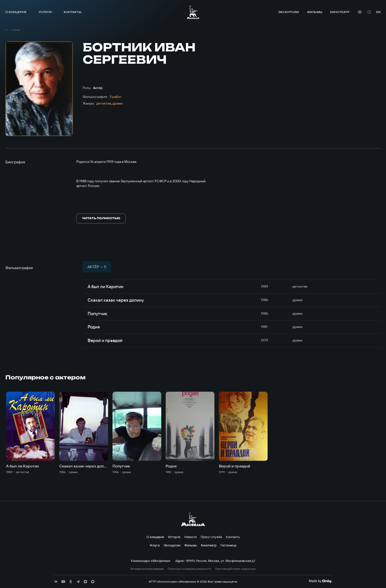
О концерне (16, 12)
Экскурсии (289, 12)
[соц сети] (56, 582)
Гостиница (228, 545)
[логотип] (193, 12)
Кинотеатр (340, 12)
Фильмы (315, 12)
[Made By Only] (320, 581)
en (378, 12)
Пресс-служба (211, 537)
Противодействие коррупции (235, 569)
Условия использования (147, 569)
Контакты (72, 12)
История (174, 537)
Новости (191, 537)
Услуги (45, 12)
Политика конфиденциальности (189, 569)
